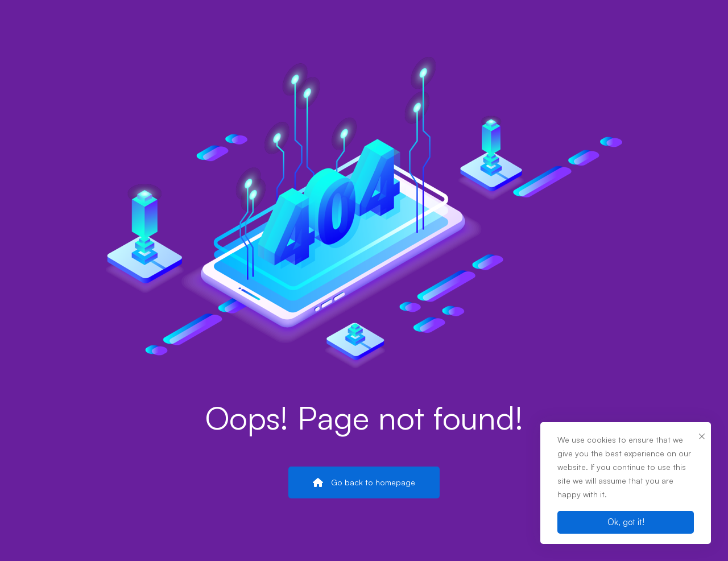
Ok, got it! (626, 522)
